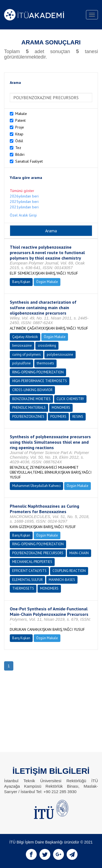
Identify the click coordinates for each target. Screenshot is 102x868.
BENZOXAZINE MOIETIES (31, 399)
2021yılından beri (24, 207)
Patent (20, 120)
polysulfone (21, 363)
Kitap (19, 134)
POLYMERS (58, 417)
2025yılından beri (24, 202)
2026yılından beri (24, 196)
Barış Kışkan (21, 282)
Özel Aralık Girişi (23, 215)
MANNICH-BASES (62, 580)
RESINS (78, 417)
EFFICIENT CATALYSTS (29, 571)
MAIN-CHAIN (79, 553)
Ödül (19, 141)
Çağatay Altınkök (25, 337)
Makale (21, 114)
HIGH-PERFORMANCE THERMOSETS (40, 381)
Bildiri (20, 154)
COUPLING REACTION (69, 571)
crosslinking (47, 345)
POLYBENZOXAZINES (28, 417)
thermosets (45, 363)
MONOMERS (61, 408)
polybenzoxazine (60, 354)
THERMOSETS (23, 588)
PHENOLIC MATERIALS (29, 408)
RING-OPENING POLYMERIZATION (38, 372)
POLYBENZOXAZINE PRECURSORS (38, 553)
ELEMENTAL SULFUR (27, 580)
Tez (18, 148)
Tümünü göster (22, 191)
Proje (20, 127)
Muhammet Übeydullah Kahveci (36, 486)
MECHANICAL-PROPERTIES (32, 562)
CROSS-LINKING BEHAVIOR (32, 390)
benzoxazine (22, 345)
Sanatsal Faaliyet (29, 161)
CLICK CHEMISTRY (70, 399)
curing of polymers (27, 354)
